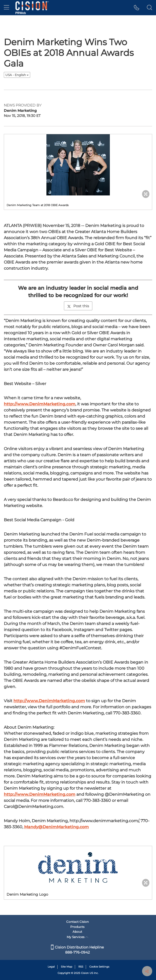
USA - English (17, 75)
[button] (137, 8)
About (77, 932)
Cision (85, 973)
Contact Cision (77, 922)
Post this (78, 306)
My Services (77, 937)
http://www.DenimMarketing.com (40, 404)
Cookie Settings (99, 967)
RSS (81, 967)
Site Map (67, 967)
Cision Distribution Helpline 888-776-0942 (77, 950)
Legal (51, 967)
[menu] (6, 8)
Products (77, 927)
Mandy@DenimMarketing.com (56, 827)
